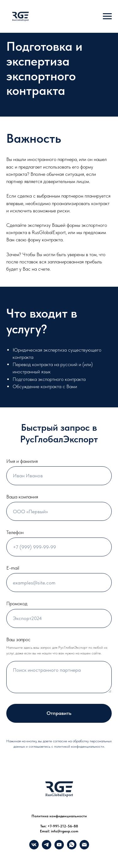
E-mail (13, 568)
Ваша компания (22, 497)
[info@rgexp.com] (84, 848)
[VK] (34, 848)
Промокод (17, 604)
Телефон (15, 532)
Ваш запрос (18, 639)
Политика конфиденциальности (59, 816)
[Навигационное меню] (107, 16)
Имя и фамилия (22, 461)
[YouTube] (59, 848)
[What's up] (72, 848)
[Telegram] (47, 848)
